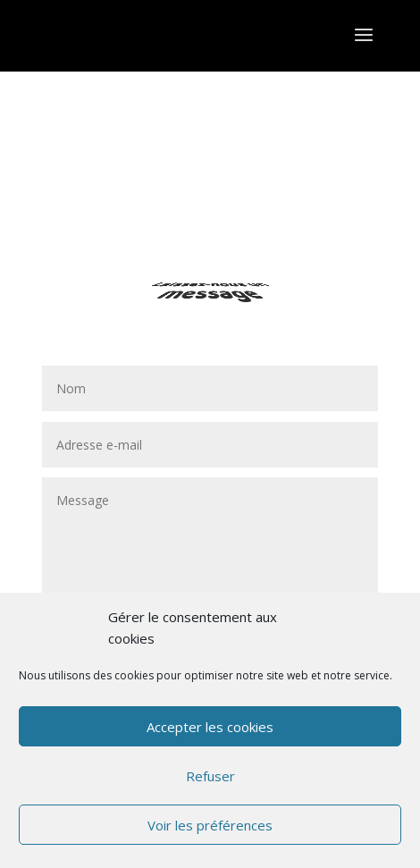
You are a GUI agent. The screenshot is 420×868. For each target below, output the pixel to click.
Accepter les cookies (210, 727)
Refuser (210, 776)
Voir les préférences (210, 825)
